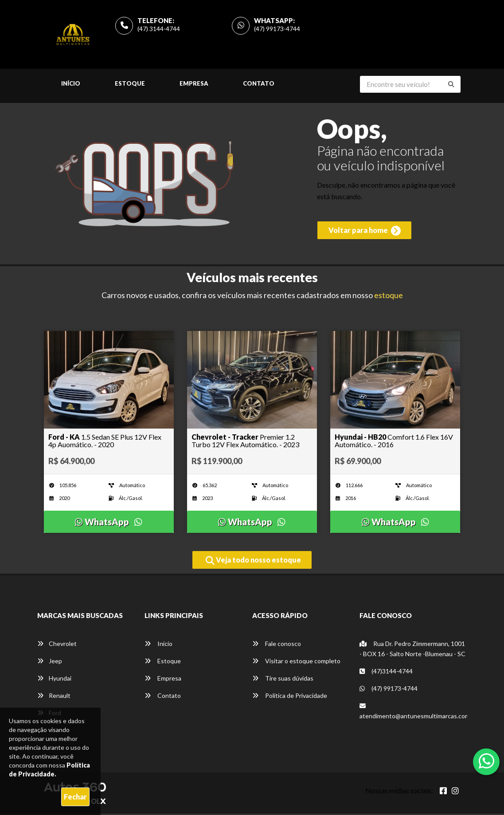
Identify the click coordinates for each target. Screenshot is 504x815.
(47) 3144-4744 (159, 30)
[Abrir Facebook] (443, 792)
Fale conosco (277, 645)
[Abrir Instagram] (455, 792)
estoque (389, 297)
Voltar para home (363, 234)
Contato (259, 85)
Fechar (75, 797)
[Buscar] (451, 86)
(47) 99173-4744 (277, 30)
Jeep (50, 663)
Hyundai (54, 680)
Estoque (130, 85)
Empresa (194, 85)
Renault (54, 697)
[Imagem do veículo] (109, 382)
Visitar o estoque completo (296, 663)
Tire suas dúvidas (283, 680)
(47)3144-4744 (386, 673)
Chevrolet (57, 645)
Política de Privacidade (290, 697)
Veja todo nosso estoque (253, 562)
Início (71, 85)
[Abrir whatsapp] (486, 761)
